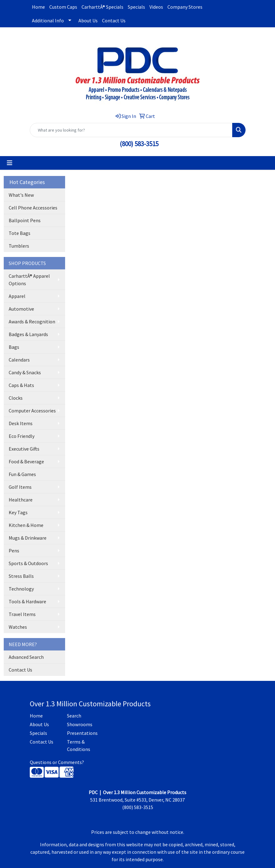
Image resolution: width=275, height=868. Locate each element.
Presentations (82, 733)
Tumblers (19, 246)
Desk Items (21, 423)
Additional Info (48, 20)
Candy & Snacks (25, 372)
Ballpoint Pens (25, 220)
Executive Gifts (24, 449)
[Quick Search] (131, 130)
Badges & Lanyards (28, 334)
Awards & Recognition (32, 322)
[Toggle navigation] (10, 163)
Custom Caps (63, 7)
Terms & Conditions (79, 745)
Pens (14, 551)
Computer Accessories (32, 411)
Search (74, 716)
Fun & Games (22, 474)
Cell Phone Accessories (33, 208)
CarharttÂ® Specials (102, 7)
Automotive (21, 309)
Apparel (17, 296)
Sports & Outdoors (28, 563)
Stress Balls (21, 576)
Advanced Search (26, 657)
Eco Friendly (22, 436)
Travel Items (22, 614)
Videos (156, 7)
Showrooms (80, 724)
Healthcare (21, 500)
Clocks (16, 398)
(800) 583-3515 (139, 144)
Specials (136, 7)
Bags (14, 347)
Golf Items (20, 487)
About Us (88, 20)
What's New (21, 195)
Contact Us (114, 20)
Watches (18, 627)
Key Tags (18, 512)
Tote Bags (20, 233)
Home (38, 7)
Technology (21, 589)
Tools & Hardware (27, 601)
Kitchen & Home (26, 525)
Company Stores (185, 7)
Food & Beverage (26, 461)
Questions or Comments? (57, 762)
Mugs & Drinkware (28, 538)
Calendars (19, 360)
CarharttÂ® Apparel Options (29, 280)
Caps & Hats (21, 385)
